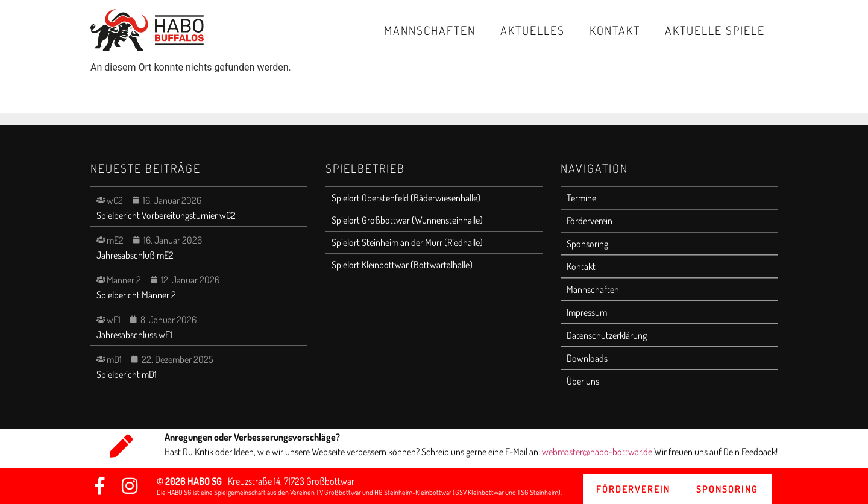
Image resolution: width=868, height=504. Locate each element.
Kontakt (615, 30)
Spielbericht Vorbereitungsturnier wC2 (166, 215)
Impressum (587, 312)
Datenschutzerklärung (607, 335)
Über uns (583, 381)
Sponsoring (587, 244)
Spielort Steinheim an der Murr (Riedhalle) (407, 242)
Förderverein (590, 221)
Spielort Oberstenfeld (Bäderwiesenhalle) (406, 198)
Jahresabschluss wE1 (134, 335)
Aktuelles (533, 30)
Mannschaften (430, 30)
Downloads (587, 358)
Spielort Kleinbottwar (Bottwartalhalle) (402, 265)
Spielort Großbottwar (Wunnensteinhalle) (407, 220)
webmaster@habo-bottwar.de (598, 452)
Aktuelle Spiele (715, 30)
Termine (581, 198)
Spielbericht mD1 (127, 374)
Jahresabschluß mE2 (135, 255)
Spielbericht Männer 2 (136, 295)
